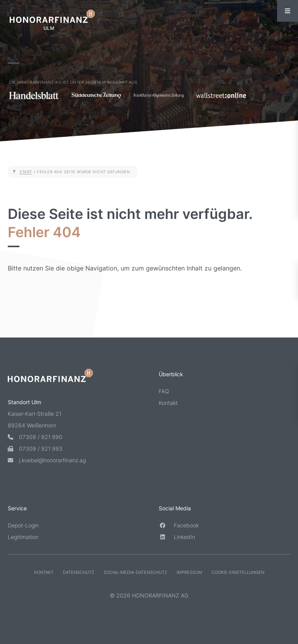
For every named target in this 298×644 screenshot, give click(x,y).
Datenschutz (79, 572)
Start (26, 172)
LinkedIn (177, 537)
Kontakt (168, 403)
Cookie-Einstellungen (238, 572)
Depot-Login (23, 525)
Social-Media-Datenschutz (135, 572)
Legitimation (23, 537)
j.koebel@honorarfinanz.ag (47, 460)
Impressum (189, 572)
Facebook (179, 525)
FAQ (164, 391)
